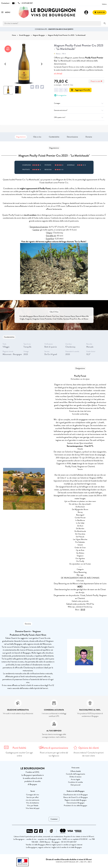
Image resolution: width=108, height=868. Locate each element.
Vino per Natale (33, 805)
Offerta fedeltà (76, 771)
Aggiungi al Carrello (80, 90)
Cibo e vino (37, 137)
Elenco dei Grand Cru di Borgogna (76, 797)
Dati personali (75, 785)
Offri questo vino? (79, 117)
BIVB (83, 610)
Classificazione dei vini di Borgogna (75, 795)
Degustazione (21, 137)
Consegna (79, 103)
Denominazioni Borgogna (76, 803)
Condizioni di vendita (75, 782)
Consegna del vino (33, 795)
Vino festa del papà (33, 808)
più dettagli (58, 73)
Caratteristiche (54, 137)
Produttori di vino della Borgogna (75, 805)
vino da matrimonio (33, 800)
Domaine (89, 137)
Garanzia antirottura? (79, 110)
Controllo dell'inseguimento (76, 774)
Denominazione (72, 137)
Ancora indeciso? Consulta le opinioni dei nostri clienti (89, 754)
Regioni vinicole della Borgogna (76, 800)
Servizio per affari (33, 797)
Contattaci (54, 819)
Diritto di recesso (75, 777)
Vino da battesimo (33, 803)
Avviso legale (75, 779)
